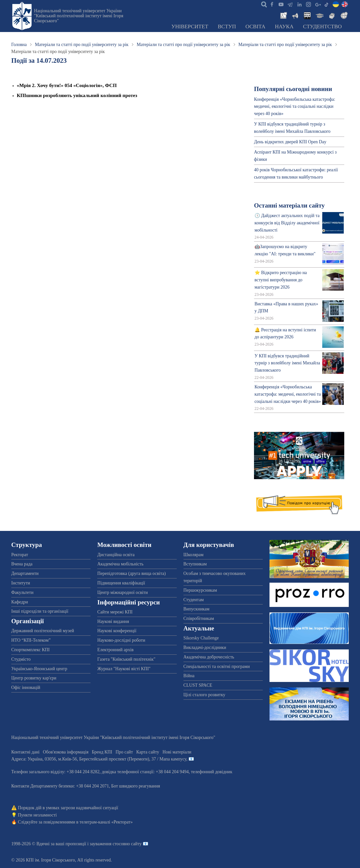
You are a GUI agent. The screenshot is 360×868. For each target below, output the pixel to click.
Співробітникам (199, 618)
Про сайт (124, 752)
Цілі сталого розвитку (204, 695)
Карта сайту (148, 752)
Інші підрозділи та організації (40, 611)
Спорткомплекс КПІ (30, 650)
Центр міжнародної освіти (122, 592)
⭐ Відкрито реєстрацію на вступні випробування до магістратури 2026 (281, 280)
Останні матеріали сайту (289, 205)
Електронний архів (115, 650)
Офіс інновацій (26, 687)
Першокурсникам (200, 590)
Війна (189, 676)
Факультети (22, 592)
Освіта (255, 27)
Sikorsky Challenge (201, 638)
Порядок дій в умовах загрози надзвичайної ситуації (68, 808)
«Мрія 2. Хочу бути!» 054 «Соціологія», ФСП (67, 85)
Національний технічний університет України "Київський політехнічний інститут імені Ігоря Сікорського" (79, 16)
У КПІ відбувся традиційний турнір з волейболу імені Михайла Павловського (287, 363)
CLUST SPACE (198, 685)
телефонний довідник (212, 772)
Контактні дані (25, 752)
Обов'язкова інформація (66, 752)
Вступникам (195, 564)
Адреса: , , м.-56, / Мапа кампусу (99, 759)
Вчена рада (22, 564)
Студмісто (21, 659)
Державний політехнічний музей (43, 631)
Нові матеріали (177, 752)
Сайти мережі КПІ (115, 612)
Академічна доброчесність (209, 657)
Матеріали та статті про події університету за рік (82, 45)
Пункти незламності (37, 815)
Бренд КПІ (102, 752)
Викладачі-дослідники (205, 647)
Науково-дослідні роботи (121, 640)
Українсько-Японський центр (39, 669)
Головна (19, 45)
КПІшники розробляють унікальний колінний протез (77, 95)
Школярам (193, 555)
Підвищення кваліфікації (121, 583)
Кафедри (20, 602)
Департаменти (25, 573)
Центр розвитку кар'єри (34, 678)
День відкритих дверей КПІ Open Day (290, 142)
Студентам (194, 600)
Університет (190, 27)
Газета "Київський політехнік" (126, 659)
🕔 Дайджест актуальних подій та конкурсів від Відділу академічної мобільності (287, 223)
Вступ (227, 27)
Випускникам (196, 609)
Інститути (21, 583)
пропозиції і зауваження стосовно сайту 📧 (107, 844)
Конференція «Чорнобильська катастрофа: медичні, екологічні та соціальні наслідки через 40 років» (295, 107)
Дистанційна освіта (116, 555)
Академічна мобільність (120, 564)
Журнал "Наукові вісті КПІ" (124, 669)
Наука (284, 27)
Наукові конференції (117, 631)
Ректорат (20, 555)
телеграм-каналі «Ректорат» (106, 822)
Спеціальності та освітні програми (217, 666)
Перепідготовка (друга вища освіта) (131, 573)
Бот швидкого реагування (136, 786)
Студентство (322, 27)
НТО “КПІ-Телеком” (31, 640)
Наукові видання (113, 621)
